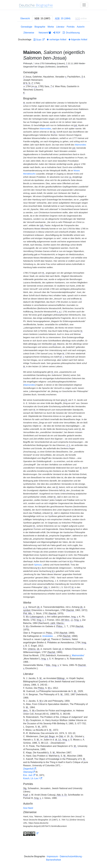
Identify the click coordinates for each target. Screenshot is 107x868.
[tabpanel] (53, 431)
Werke (51, 27)
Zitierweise (29, 33)
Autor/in (81, 27)
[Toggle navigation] (84, 5)
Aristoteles (48, 636)
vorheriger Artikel (57, 40)
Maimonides (45, 129)
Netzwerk (45, 33)
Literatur (60, 27)
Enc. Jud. (28, 775)
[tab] (42, 19)
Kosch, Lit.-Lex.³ (31, 778)
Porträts (71, 27)
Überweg (28, 772)
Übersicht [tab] (25, 18)
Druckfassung (71, 33)
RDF (57, 33)
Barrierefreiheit (54, 860)
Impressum (52, 856)
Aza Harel (28, 808)
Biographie (40, 27)
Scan (38, 40)
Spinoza (38, 565)
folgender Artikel (78, 40)
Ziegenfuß (28, 769)
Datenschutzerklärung (71, 856)
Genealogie (27, 27)
